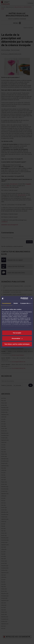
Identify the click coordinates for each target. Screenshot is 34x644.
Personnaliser (17, 338)
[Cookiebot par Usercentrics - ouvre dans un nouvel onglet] (21, 298)
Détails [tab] (16, 303)
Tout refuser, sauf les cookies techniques (17, 344)
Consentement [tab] (6, 303)
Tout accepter (17, 333)
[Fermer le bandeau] (31, 298)
